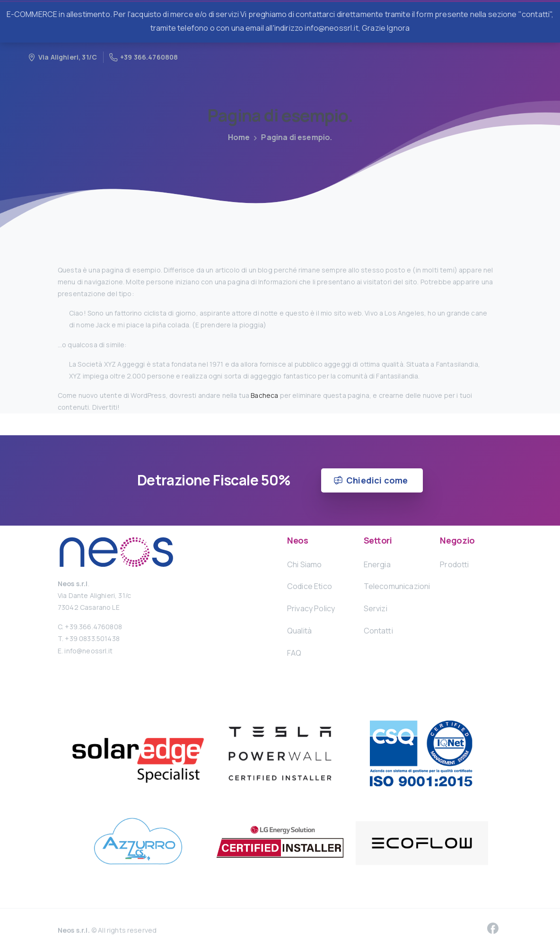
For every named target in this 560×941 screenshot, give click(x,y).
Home (236, 137)
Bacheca (264, 395)
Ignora (398, 28)
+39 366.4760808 (144, 57)
